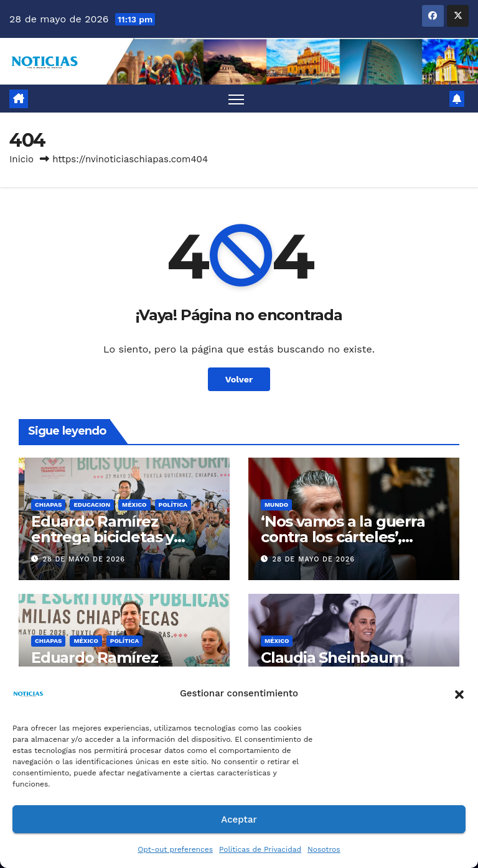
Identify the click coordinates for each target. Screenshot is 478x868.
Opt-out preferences (175, 849)
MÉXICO (134, 505)
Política (173, 505)
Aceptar (239, 820)
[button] (459, 693)
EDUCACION (92, 505)
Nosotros (324, 849)
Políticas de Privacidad (260, 849)
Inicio (21, 159)
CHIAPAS (48, 505)
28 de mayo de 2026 (84, 559)
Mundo (276, 505)
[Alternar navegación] (236, 99)
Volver (239, 379)
